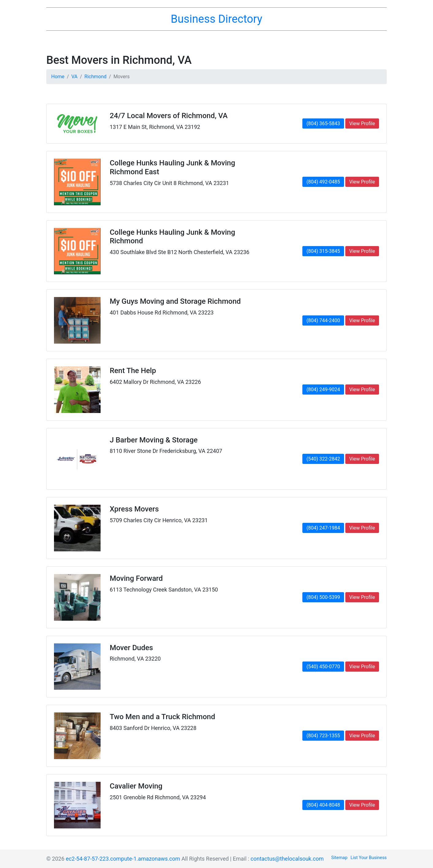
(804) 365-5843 (323, 123)
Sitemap (339, 858)
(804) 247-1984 (323, 528)
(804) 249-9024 (323, 390)
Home (58, 77)
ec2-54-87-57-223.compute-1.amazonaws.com (123, 859)
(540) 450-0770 (323, 667)
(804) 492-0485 (323, 182)
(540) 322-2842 (323, 459)
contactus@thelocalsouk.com (287, 859)
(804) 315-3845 (323, 251)
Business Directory (216, 19)
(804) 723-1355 (323, 736)
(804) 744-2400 (323, 320)
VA (75, 77)
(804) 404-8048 (323, 805)
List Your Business (369, 858)
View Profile (362, 123)
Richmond (95, 77)
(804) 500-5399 (323, 597)
